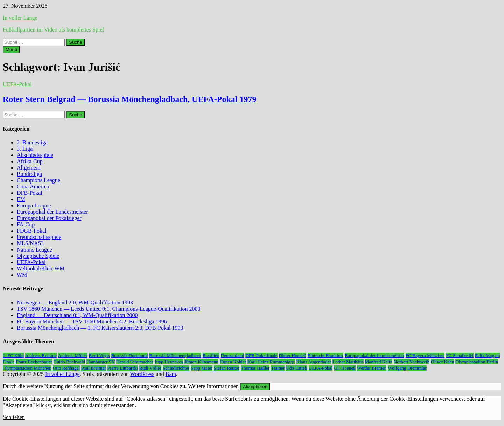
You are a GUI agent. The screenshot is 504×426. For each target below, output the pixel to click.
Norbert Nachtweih (412, 362)
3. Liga (25, 149)
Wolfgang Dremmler (407, 368)
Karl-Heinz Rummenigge (271, 362)
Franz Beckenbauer (34, 362)
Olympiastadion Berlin (477, 362)
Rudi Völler (150, 368)
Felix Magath (487, 355)
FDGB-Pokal (31, 231)
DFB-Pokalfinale (261, 355)
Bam (171, 374)
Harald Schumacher (135, 362)
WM (22, 275)
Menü (11, 50)
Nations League (34, 250)
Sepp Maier (202, 368)
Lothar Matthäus (348, 362)
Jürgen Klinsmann (201, 362)
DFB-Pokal (30, 193)
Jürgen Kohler (233, 362)
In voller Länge (20, 18)
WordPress (142, 374)
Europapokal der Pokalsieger (49, 218)
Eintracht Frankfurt (326, 355)
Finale (9, 362)
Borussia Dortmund (129, 355)
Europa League (34, 205)
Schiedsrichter (176, 368)
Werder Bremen (372, 368)
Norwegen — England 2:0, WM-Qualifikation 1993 (75, 303)
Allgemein (29, 168)
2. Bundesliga (32, 142)
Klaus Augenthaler (314, 362)
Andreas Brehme (41, 355)
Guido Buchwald (69, 362)
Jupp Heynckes (169, 362)
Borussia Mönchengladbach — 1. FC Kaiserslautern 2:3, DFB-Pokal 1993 (100, 328)
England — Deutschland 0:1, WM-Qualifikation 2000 (77, 315)
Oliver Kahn (442, 362)
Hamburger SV (101, 362)
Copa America (33, 187)
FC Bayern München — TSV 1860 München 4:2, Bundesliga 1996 (92, 321)
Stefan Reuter (227, 368)
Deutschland (233, 355)
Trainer (278, 368)
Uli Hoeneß (345, 368)
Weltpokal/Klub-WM (41, 269)
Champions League (38, 180)
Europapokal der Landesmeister (52, 212)
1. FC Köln (13, 355)
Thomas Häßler (255, 368)
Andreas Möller (73, 355)
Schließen (14, 417)
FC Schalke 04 (460, 355)
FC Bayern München (425, 355)
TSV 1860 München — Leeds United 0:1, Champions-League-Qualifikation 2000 (109, 309)
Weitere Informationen (213, 386)
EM (21, 199)
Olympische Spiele (38, 256)
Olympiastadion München (27, 368)
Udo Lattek (296, 368)
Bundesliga (29, 174)
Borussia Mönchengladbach (175, 355)
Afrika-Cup (30, 161)
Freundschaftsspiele (39, 237)
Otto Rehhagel (66, 368)
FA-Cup (26, 224)
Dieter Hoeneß (293, 355)
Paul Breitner (94, 368)
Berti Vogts (99, 355)
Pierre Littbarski (123, 368)
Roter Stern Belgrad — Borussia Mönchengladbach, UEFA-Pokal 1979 (129, 99)
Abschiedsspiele (35, 155)
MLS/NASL (31, 243)
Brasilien (211, 355)
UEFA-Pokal (17, 84)
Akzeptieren (255, 387)
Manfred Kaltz (379, 362)
